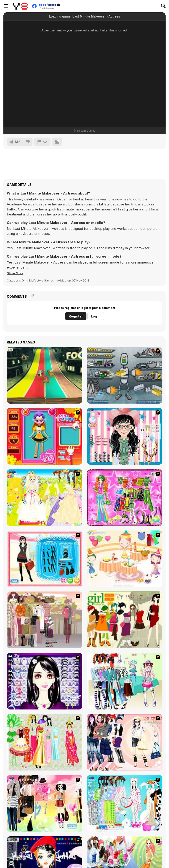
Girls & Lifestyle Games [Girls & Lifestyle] (38, 280)
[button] (15, 273)
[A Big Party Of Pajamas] (125, 803)
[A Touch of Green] (125, 498)
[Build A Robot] (125, 375)
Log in (96, 316)
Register (76, 316)
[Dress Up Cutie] (125, 436)
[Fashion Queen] (45, 559)
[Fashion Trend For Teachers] (45, 620)
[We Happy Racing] (45, 375)
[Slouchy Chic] (45, 803)
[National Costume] (45, 742)
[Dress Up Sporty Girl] (125, 742)
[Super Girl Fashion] (125, 620)
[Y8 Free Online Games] (20, 6)
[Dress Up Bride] (45, 498)
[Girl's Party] (125, 559)
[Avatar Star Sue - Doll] (45, 436)
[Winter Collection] (125, 681)
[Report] (42, 142)
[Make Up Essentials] (45, 681)
